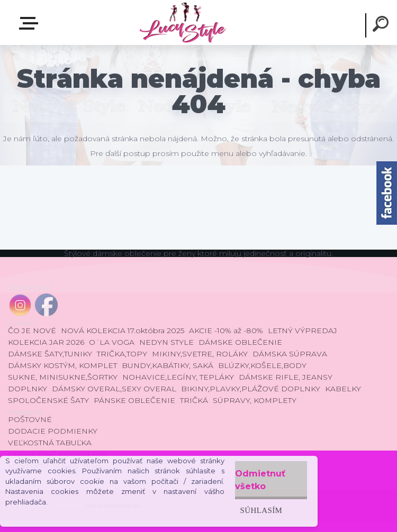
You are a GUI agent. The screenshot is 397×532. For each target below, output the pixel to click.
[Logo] (182, 22)
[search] (382, 25)
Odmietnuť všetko (260, 480)
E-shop (31, 23)
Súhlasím (261, 510)
